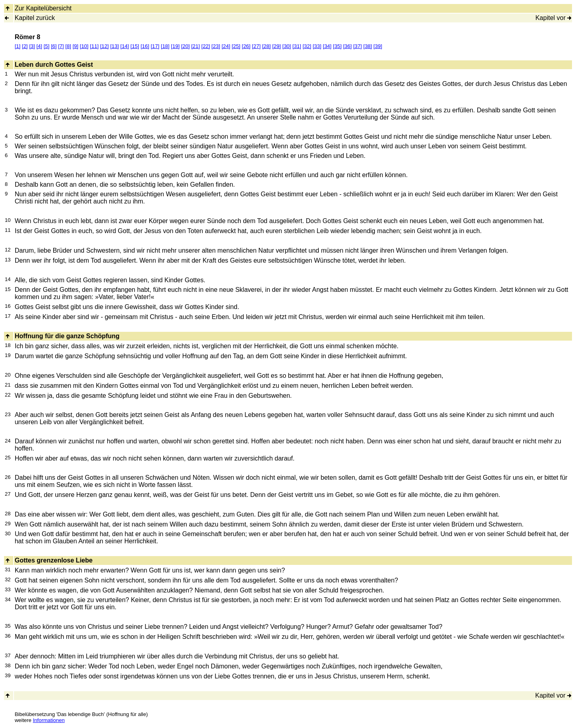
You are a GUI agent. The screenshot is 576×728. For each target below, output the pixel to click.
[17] (155, 46)
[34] (327, 46)
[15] (135, 46)
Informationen (49, 720)
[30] (287, 46)
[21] (196, 46)
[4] (39, 46)
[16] (145, 46)
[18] (165, 46)
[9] (75, 46)
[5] (46, 46)
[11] (94, 46)
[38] (368, 46)
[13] (114, 46)
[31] (297, 46)
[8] (68, 46)
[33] (317, 46)
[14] (125, 46)
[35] (337, 46)
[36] (348, 46)
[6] (54, 46)
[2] (25, 46)
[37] (358, 46)
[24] (226, 46)
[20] (186, 46)
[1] (18, 46)
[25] (236, 46)
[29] (276, 46)
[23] (216, 46)
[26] (246, 46)
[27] (256, 46)
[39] (378, 46)
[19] (175, 46)
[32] (307, 46)
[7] (61, 46)
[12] (104, 46)
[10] (84, 46)
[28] (266, 46)
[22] (206, 46)
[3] (32, 46)
